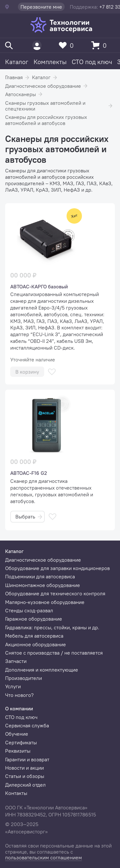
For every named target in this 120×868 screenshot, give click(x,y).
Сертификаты (21, 742)
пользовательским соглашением (44, 857)
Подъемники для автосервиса (40, 576)
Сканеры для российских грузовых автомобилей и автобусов (46, 120)
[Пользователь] (37, 45)
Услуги (13, 686)
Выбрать (29, 517)
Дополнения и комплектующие (42, 670)
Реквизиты (18, 751)
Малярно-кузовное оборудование (45, 602)
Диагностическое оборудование (43, 86)
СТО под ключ (92, 62)
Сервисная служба (27, 725)
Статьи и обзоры (25, 776)
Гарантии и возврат (27, 759)
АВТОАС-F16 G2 (29, 473)
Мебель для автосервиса (34, 636)
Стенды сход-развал (29, 610)
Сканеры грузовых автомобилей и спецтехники (45, 106)
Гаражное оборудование (34, 619)
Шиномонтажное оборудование (43, 585)
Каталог (17, 62)
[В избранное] (52, 372)
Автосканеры (20, 94)
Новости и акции (24, 768)
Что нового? (19, 695)
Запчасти (16, 661)
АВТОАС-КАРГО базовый (39, 286)
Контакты (16, 793)
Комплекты (50, 62)
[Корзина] (100, 45)
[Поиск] (9, 45)
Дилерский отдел (25, 785)
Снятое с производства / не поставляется (54, 653)
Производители (24, 678)
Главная (14, 77)
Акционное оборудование (36, 644)
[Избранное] (68, 45)
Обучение (17, 734)
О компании (19, 708)
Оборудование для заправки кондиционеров (57, 568)
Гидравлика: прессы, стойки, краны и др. (52, 627)
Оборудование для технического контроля (55, 593)
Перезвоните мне (41, 7)
